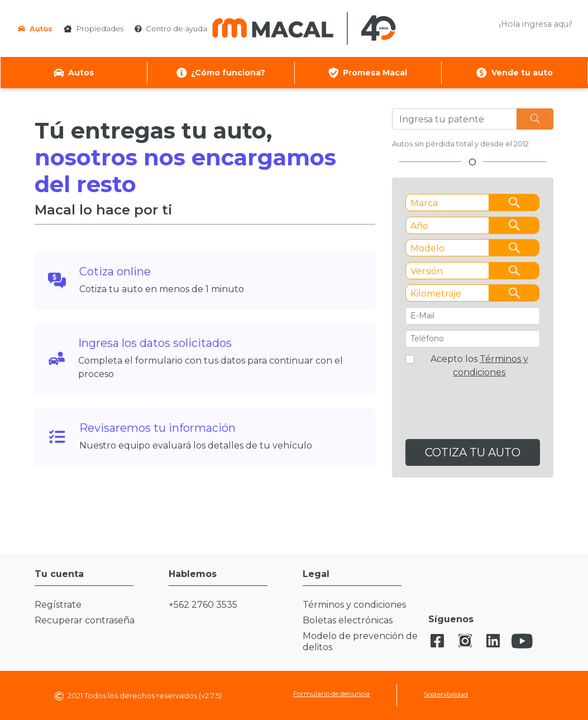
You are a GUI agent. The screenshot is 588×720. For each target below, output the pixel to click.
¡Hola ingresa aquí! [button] (536, 24)
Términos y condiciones (354, 605)
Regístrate (58, 605)
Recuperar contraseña (85, 620)
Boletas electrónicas (348, 620)
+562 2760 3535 (203, 605)
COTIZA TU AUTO (473, 452)
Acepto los (479, 366)
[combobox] (473, 202)
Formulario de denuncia (331, 693)
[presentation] (473, 413)
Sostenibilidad (446, 694)
